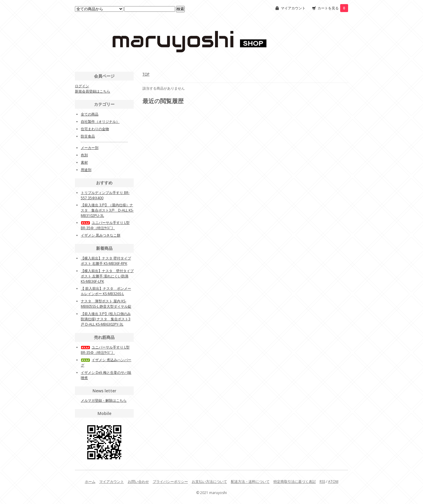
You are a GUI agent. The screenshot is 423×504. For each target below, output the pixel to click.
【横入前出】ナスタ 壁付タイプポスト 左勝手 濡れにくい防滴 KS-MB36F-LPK (107, 276)
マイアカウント (293, 8)
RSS (322, 482)
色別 (84, 155)
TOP (146, 74)
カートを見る (333, 8)
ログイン (82, 86)
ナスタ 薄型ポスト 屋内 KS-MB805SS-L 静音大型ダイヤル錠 (106, 304)
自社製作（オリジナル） (100, 122)
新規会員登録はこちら (93, 91)
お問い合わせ (138, 482)
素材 (84, 162)
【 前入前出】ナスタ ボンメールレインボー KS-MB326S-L (106, 291)
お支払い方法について (209, 482)
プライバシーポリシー (170, 482)
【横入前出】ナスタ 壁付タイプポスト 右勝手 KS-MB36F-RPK (106, 261)
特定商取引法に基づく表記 (295, 482)
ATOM (333, 482)
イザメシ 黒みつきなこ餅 (101, 235)
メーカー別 (90, 148)
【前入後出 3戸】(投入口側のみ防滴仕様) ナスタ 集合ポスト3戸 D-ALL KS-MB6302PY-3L (106, 319)
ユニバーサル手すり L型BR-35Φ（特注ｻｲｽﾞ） (105, 225)
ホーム (90, 482)
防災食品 (88, 136)
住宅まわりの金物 (95, 129)
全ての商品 (90, 114)
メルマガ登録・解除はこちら (104, 400)
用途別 (86, 170)
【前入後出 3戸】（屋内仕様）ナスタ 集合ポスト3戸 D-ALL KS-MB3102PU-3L (107, 210)
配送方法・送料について (250, 482)
